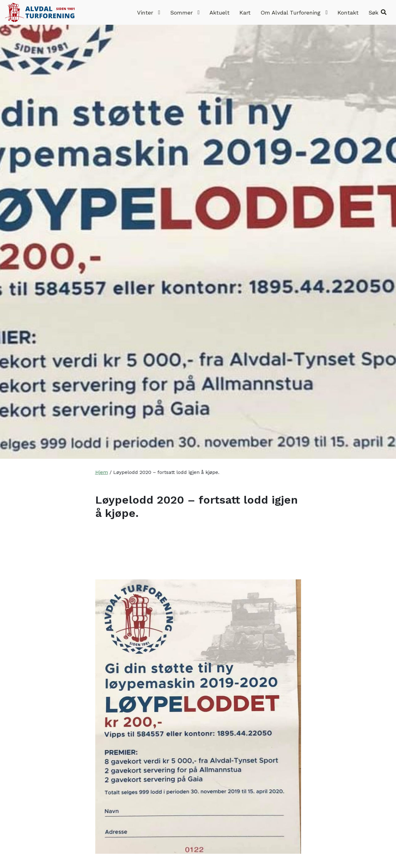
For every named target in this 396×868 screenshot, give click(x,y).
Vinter (149, 13)
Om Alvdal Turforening (294, 13)
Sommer (185, 13)
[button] (377, 12)
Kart (245, 13)
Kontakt (348, 13)
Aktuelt (220, 13)
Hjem (102, 472)
